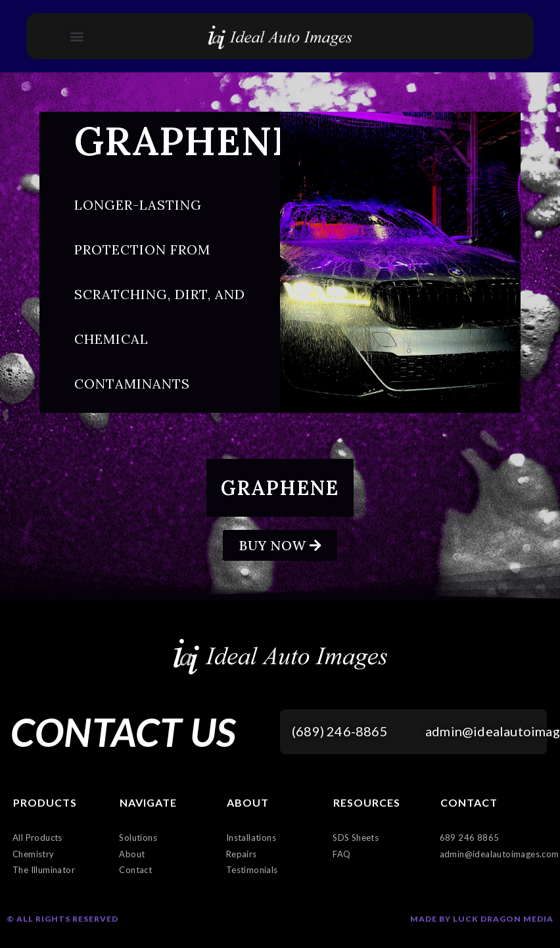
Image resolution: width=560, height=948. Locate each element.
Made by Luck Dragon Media (482, 919)
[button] (77, 36)
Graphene (280, 488)
